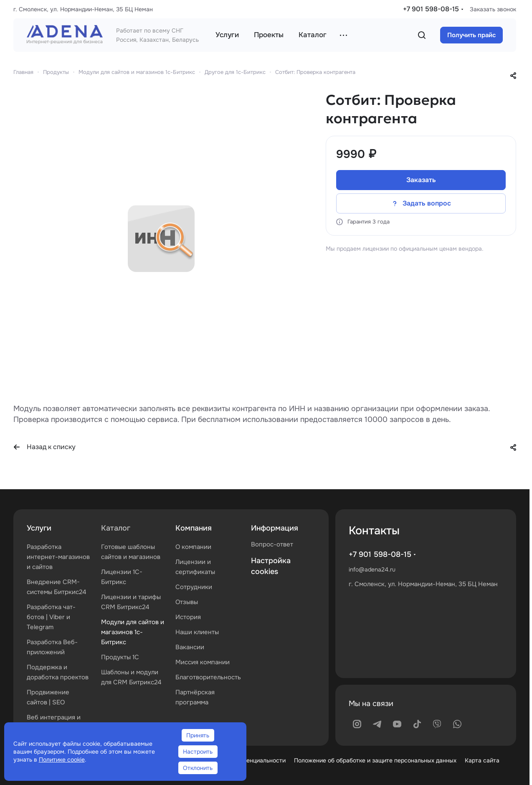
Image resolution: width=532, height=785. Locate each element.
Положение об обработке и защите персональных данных (375, 760)
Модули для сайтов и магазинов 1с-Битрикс (133, 632)
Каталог (116, 528)
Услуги (39, 528)
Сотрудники (194, 587)
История (188, 617)
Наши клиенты (197, 632)
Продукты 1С (120, 657)
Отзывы (187, 602)
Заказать (421, 180)
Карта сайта (482, 760)
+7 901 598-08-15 (431, 9)
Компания (194, 528)
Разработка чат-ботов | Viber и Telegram (51, 617)
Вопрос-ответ (272, 544)
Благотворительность (208, 677)
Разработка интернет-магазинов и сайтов (58, 557)
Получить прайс (471, 35)
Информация (275, 528)
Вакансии (190, 647)
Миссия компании (203, 662)
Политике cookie (62, 760)
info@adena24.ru (372, 569)
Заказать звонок (493, 9)
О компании (193, 547)
